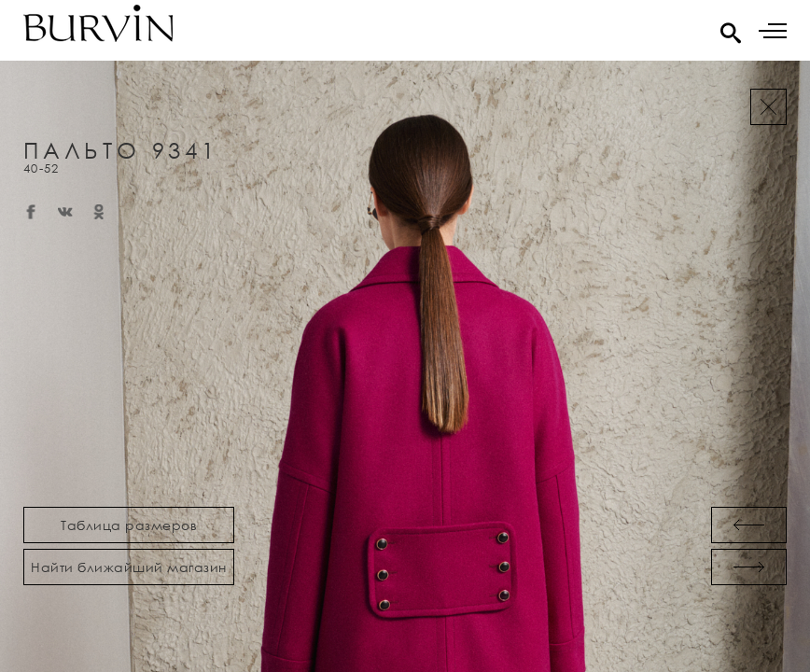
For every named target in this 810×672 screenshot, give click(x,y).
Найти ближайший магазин (129, 567)
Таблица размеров (129, 525)
